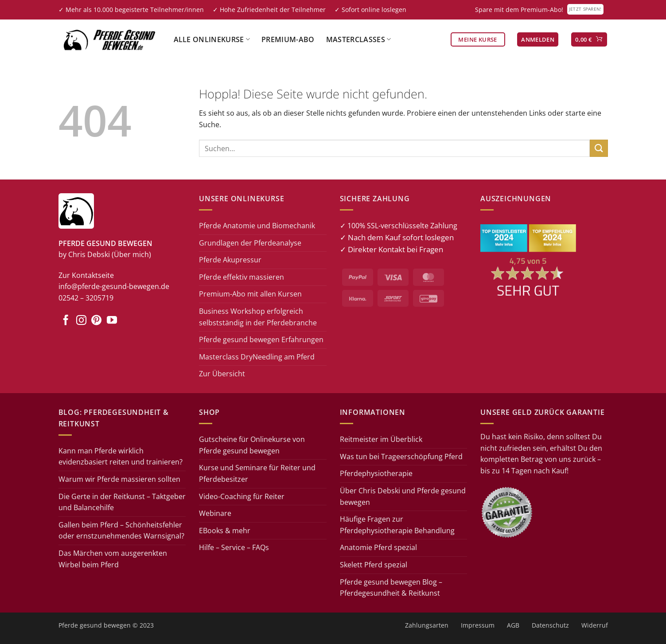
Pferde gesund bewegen (95, 625)
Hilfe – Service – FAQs (234, 547)
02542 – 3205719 (86, 298)
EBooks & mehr (225, 531)
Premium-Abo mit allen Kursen (250, 294)
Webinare (215, 513)
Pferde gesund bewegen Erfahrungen (261, 340)
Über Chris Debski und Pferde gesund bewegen (403, 496)
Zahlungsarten (427, 625)
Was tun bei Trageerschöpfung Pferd (401, 457)
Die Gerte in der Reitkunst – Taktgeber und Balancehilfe (122, 502)
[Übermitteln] (599, 148)
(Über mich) (131, 254)
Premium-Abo (288, 39)
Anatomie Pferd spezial (378, 547)
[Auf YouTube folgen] (112, 321)
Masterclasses (359, 39)
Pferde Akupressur (230, 260)
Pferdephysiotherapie (376, 473)
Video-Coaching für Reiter (242, 496)
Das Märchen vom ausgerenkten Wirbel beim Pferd (113, 559)
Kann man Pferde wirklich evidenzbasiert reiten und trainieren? (121, 457)
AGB (513, 625)
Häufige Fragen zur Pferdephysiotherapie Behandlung (397, 525)
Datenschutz (550, 625)
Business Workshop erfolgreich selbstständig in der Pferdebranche (258, 317)
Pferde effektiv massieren (241, 277)
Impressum (478, 625)
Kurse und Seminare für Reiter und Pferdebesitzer (257, 473)
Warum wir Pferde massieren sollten (119, 479)
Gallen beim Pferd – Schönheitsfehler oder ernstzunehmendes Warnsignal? (121, 531)
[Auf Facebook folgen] (66, 321)
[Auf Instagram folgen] (81, 321)
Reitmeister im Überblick (381, 439)
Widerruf (595, 625)
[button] (538, 40)
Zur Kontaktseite (86, 275)
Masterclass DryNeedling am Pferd (257, 357)
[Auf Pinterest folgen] (96, 321)
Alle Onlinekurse (212, 39)
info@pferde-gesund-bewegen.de (114, 286)
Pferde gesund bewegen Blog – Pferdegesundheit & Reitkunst (391, 588)
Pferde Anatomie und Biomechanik (257, 226)
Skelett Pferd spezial (374, 565)
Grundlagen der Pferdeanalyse (250, 243)
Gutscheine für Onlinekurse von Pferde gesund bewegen (252, 445)
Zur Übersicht (222, 374)
